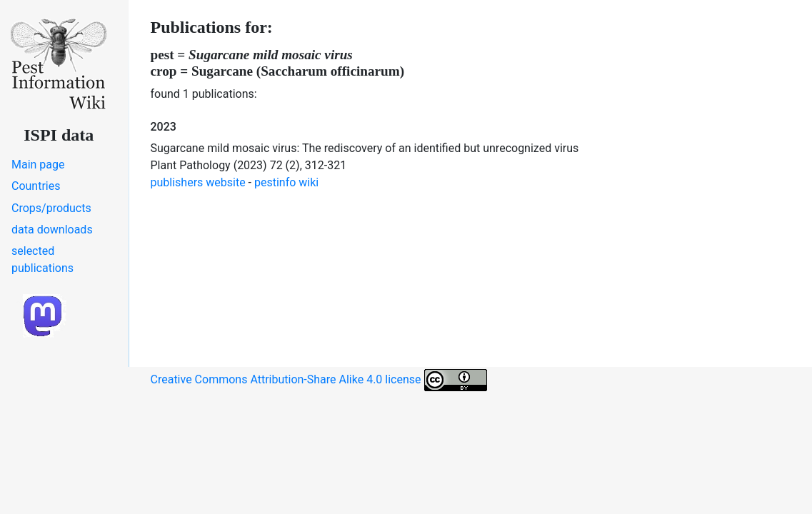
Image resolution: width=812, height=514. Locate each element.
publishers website (198, 182)
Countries (36, 186)
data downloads (52, 230)
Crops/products (51, 208)
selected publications (42, 259)
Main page (38, 165)
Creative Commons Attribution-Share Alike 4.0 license (319, 380)
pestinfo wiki (286, 182)
